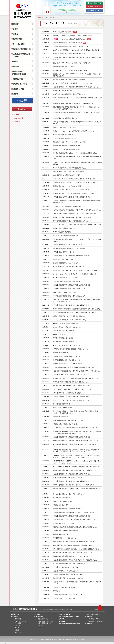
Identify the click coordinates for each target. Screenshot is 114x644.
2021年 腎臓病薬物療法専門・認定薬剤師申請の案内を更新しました (75, 312)
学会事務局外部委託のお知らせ (63, 534)
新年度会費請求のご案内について (64, 67)
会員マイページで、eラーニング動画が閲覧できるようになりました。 (75, 193)
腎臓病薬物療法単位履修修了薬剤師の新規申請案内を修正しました (74, 386)
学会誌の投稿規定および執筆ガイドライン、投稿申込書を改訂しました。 (76, 441)
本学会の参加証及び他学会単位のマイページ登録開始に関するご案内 (75, 153)
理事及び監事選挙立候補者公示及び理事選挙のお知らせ (71, 221)
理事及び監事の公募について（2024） (65, 127)
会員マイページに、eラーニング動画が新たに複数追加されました (74, 131)
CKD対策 (40, 625)
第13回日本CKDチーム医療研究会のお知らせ (67, 393)
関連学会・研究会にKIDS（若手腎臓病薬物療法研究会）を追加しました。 (76, 378)
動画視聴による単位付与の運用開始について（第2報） (70, 35)
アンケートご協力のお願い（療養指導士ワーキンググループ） (73, 83)
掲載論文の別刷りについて (61, 334)
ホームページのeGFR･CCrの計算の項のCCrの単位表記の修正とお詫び (75, 274)
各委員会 (18, 628)
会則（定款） (19, 619)
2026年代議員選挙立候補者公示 (63, 32)
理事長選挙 (56, 591)
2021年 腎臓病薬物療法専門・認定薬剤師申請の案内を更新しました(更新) (76, 309)
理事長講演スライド (44, 619)
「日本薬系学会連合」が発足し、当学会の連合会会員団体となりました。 (76, 182)
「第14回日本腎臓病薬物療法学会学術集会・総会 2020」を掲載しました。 (77, 371)
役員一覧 (18, 625)
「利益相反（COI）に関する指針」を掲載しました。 (70, 375)
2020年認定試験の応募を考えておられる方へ (67, 360)
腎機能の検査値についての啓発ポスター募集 (67, 186)
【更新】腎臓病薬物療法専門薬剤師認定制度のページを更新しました (75, 560)
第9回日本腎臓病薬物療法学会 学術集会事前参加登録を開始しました (75, 545)
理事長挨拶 (16, 614)
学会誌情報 (62, 621)
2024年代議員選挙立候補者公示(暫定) (66, 138)
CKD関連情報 (39, 617)
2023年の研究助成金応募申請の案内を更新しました (69, 206)
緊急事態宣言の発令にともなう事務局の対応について (70, 364)
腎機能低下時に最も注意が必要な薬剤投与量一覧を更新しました (73, 542)
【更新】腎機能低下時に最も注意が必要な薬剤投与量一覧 (71, 197)
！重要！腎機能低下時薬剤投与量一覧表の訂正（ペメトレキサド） (74, 485)
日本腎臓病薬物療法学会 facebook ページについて (69, 578)
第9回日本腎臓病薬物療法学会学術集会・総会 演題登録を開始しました (76, 549)
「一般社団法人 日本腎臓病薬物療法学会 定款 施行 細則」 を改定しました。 (77, 428)
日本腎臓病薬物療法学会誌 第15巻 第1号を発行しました (71, 46)
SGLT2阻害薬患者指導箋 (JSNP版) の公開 (66, 175)
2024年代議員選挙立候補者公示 (63, 135)
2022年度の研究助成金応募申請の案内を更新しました (70, 267)
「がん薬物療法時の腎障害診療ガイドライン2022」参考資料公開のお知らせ (77, 210)
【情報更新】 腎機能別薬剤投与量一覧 (66, 531)
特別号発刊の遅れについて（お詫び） (65, 523)
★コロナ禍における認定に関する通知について (68, 327)
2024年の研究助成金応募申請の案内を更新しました (69, 168)
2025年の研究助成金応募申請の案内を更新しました (69, 94)
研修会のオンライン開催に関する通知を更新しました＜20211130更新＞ (76, 270)
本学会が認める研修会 (93, 614)
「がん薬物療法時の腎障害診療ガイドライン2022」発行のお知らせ (74, 214)
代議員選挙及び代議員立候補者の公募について (68, 43)
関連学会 (89, 617)
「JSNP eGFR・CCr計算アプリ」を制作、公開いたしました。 (73, 389)
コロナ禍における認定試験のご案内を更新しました (69, 281)
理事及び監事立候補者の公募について (65, 228)
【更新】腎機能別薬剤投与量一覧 (64, 252)
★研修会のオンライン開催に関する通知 (66, 323)
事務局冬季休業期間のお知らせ (63, 90)
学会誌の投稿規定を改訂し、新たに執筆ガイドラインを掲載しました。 (76, 470)
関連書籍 (89, 624)
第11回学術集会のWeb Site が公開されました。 (68, 478)
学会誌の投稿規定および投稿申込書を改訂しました (69, 494)
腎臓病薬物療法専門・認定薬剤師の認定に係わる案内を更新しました (75, 527)
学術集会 (38, 614)
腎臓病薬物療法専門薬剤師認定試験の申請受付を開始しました (73, 553)
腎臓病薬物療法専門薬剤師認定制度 (69, 624)
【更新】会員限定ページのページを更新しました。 (69, 574)
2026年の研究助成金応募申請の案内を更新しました (69, 54)
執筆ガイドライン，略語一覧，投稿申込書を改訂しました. (71, 400)
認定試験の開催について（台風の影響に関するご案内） (71, 70)
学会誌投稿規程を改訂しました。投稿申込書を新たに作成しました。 (75, 520)
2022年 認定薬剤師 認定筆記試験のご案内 (66, 236)
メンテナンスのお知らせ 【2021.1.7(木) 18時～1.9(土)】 (71, 320)
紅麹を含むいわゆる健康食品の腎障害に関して (68, 149)
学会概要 (15, 617)
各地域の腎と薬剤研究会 (96, 621)
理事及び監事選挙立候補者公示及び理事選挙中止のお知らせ (72, 217)
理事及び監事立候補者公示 (61, 498)
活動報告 (61, 619)
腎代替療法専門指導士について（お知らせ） (67, 263)
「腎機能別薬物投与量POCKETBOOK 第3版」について (71, 349)
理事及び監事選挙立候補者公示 (63, 338)
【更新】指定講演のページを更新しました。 (67, 587)
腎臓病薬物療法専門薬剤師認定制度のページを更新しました (72, 556)
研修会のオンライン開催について (64, 259)
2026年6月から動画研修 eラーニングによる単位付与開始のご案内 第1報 (76, 50)
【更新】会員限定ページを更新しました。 (66, 571)
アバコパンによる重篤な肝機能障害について (70, 39)
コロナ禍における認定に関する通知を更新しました (69, 289)
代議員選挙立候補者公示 (61, 353)
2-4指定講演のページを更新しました (65, 538)
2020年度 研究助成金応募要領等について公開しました (71, 382)
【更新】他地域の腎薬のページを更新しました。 (68, 595)
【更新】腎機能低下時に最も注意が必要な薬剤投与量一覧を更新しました (76, 87)
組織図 (17, 630)
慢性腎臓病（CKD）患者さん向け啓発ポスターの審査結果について (74, 63)
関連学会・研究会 (94, 619)
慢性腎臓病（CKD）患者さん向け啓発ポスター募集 (69, 79)
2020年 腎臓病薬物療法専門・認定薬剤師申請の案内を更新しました (75, 367)
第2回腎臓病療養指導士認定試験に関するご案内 (68, 420)
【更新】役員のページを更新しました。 (66, 598)
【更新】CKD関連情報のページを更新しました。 (69, 567)
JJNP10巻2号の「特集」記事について (65, 292)
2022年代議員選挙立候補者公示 (63, 232)
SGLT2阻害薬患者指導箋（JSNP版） (70, 617)
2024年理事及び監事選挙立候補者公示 (65, 118)
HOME (40, 18)
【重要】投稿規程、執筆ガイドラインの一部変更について (71, 190)
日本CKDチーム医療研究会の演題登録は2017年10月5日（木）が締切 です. (77, 467)
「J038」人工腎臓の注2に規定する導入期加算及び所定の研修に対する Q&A (77, 225)
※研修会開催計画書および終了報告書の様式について (70, 316)
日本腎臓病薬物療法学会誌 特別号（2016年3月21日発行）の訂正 (74, 512)
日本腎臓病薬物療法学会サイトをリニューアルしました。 (71, 563)
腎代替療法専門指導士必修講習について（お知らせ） (70, 248)
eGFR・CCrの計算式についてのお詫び (65, 278)
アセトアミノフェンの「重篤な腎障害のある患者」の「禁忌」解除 (74, 179)
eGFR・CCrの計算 (64, 614)
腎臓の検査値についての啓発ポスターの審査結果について (71, 171)
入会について (19, 632)
